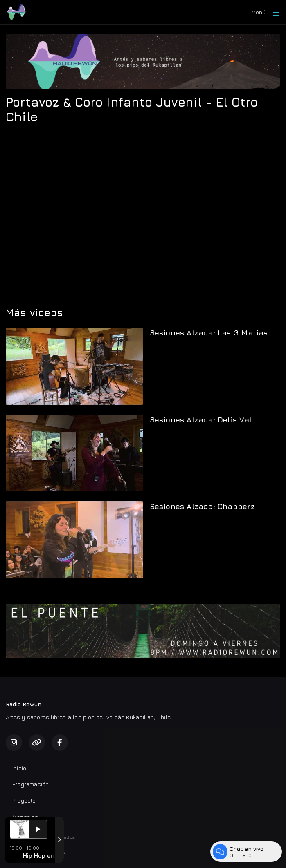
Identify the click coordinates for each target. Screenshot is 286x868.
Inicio (19, 768)
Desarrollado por (36, 853)
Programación (31, 784)
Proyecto (24, 800)
